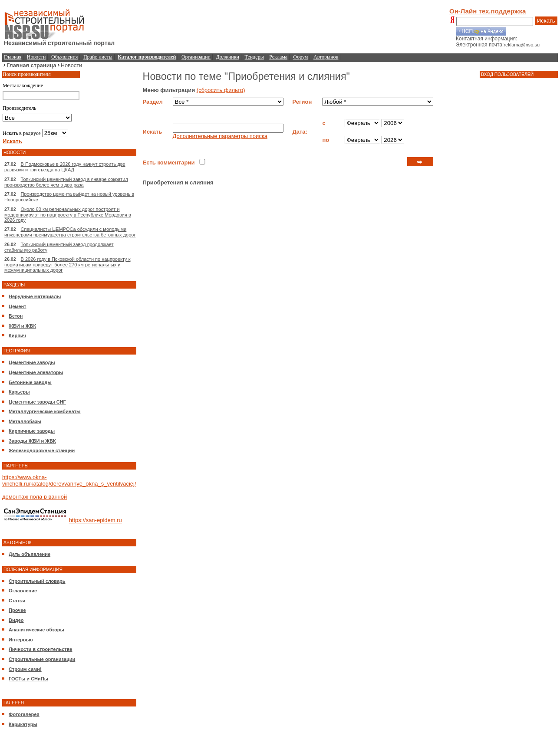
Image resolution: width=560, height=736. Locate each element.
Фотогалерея (24, 714)
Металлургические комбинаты (44, 411)
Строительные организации (42, 659)
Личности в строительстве (40, 649)
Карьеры (19, 392)
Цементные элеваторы (36, 372)
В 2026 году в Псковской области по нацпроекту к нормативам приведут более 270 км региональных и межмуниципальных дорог (68, 264)
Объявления (64, 57)
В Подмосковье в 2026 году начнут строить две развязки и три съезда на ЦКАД (65, 167)
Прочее (17, 610)
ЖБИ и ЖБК (22, 326)
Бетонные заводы (30, 382)
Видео (16, 620)
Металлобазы (25, 421)
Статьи (17, 601)
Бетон (16, 316)
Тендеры (254, 57)
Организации (196, 57)
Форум (301, 57)
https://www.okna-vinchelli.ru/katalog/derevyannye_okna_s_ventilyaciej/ (69, 480)
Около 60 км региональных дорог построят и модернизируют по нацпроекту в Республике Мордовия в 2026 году (68, 215)
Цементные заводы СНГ (37, 402)
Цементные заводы (32, 362)
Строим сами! (25, 669)
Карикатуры (23, 724)
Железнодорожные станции (42, 450)
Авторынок (326, 57)
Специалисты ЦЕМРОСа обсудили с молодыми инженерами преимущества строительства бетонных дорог (70, 232)
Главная (13, 57)
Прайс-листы (98, 57)
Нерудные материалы (35, 296)
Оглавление (23, 591)
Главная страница (31, 65)
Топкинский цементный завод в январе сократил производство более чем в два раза (66, 182)
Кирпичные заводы (32, 431)
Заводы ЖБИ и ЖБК (32, 441)
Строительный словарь (37, 581)
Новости (36, 57)
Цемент (17, 306)
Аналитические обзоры (36, 630)
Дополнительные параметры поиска (220, 136)
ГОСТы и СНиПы (28, 679)
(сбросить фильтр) (221, 90)
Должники (228, 57)
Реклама (278, 57)
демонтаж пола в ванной (35, 497)
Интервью (21, 640)
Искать (546, 21)
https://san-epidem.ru (96, 521)
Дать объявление (30, 554)
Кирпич (17, 335)
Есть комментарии (169, 163)
